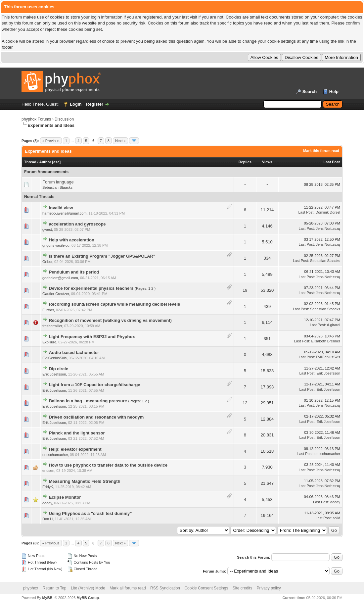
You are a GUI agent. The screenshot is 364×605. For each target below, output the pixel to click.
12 (245, 403)
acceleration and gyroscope (77, 224)
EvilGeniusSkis (54, 358)
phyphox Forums (36, 119)
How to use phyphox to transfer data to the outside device (108, 465)
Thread (30, 162)
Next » (120, 141)
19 (245, 290)
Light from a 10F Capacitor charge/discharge (95, 385)
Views (267, 162)
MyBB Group (88, 598)
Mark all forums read (128, 588)
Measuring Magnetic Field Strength (85, 481)
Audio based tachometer (74, 353)
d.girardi (334, 325)
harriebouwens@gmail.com (64, 213)
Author (45, 162)
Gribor (47, 262)
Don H (47, 519)
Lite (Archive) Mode (88, 588)
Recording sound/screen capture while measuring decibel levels (115, 304)
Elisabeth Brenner (326, 341)
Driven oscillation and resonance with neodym (96, 417)
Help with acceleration (72, 240)
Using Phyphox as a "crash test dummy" (91, 513)
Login (76, 104)
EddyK (48, 487)
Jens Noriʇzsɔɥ (328, 228)
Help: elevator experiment (75, 449)
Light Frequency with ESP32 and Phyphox (92, 337)
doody (47, 503)
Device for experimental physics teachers (91, 288)
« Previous (51, 141)
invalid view (61, 208)
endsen (48, 471)
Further (48, 310)
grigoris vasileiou (56, 245)
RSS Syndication (165, 588)
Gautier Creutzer (56, 294)
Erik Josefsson (54, 374)
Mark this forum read (321, 151)
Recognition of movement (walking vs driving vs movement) (110, 320)
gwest (47, 229)
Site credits (242, 588)
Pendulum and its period (74, 272)
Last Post (332, 162)
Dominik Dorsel (328, 212)
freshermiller (52, 326)
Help (334, 92)
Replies (245, 162)
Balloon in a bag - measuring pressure (88, 401)
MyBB (47, 598)
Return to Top (55, 588)
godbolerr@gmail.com (60, 278)
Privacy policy (269, 588)
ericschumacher (55, 455)
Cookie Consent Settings (206, 588)
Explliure (49, 342)
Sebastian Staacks (57, 187)
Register (95, 104)
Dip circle (59, 369)
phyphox (31, 588)
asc (56, 162)
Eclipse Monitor (65, 497)
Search (310, 92)
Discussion (64, 119)
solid (336, 518)
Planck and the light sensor (77, 433)
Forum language (58, 182)
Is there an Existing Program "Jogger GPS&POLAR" (102, 256)
